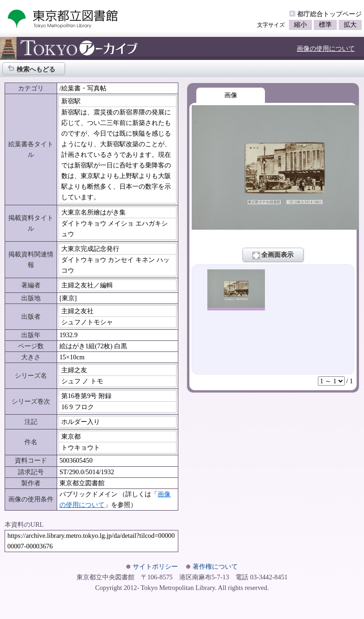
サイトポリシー (155, 566)
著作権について (215, 566)
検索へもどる (31, 68)
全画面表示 (273, 255)
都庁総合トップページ (329, 14)
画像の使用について (326, 48)
